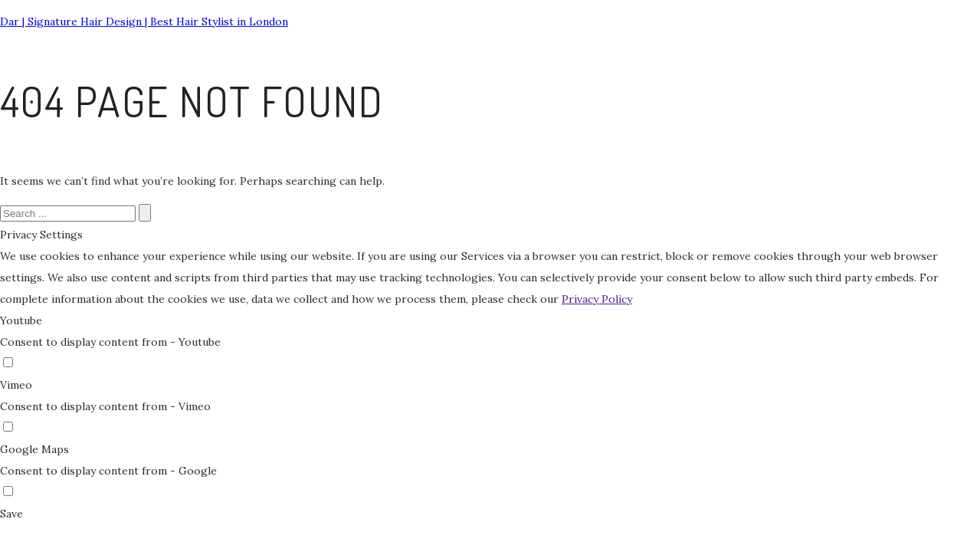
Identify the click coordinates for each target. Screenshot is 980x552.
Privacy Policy (597, 299)
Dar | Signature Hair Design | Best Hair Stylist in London (144, 21)
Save (11, 514)
